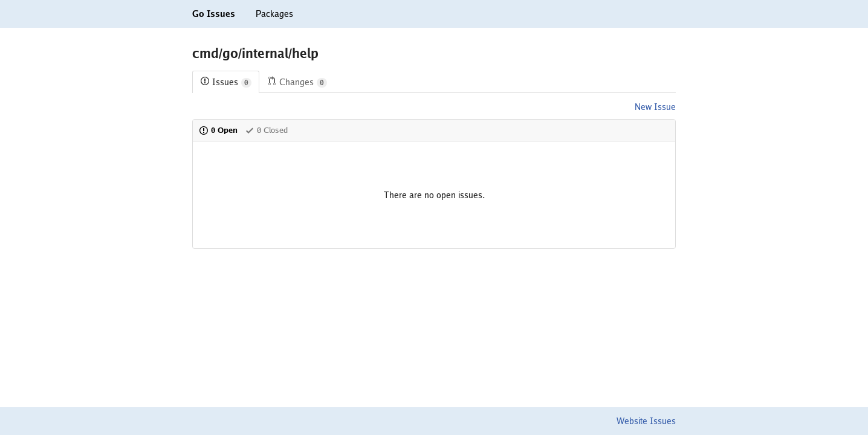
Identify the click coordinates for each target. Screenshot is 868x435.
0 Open (218, 130)
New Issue (655, 107)
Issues (226, 82)
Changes (297, 82)
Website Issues (646, 421)
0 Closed (266, 130)
